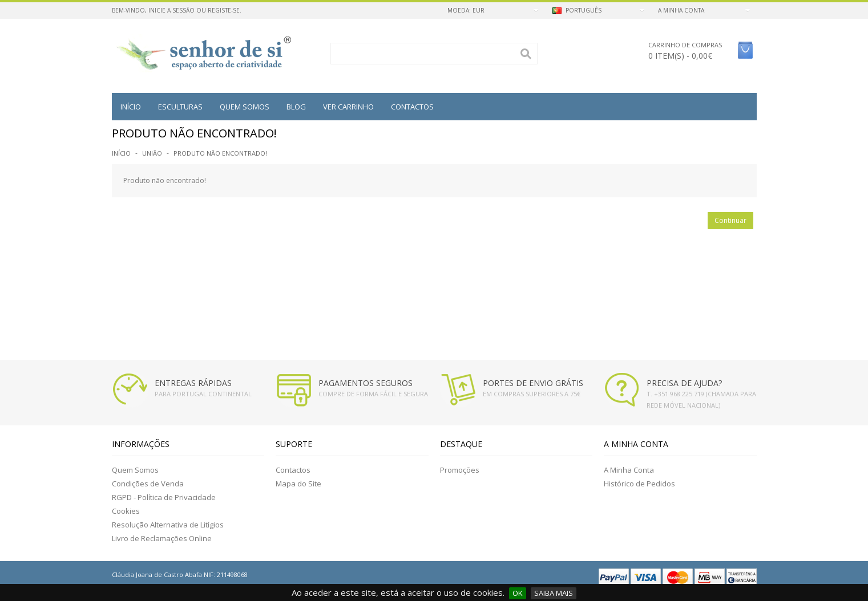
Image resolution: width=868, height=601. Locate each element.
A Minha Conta (629, 470)
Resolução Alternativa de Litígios (168, 525)
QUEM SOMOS (245, 107)
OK (518, 593)
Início (131, 107)
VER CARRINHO (348, 107)
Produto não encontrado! (220, 153)
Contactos (412, 107)
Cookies (126, 511)
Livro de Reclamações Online (162, 538)
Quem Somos (135, 470)
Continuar (730, 220)
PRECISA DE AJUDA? (684, 383)
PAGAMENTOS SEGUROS (366, 383)
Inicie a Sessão (171, 10)
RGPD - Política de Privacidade (164, 497)
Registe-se (224, 10)
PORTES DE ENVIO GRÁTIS (533, 383)
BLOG (296, 107)
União (152, 153)
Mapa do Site (298, 484)
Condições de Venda (148, 484)
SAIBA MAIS (554, 593)
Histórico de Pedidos (639, 484)
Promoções (460, 470)
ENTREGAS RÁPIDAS (193, 383)
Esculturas (180, 107)
